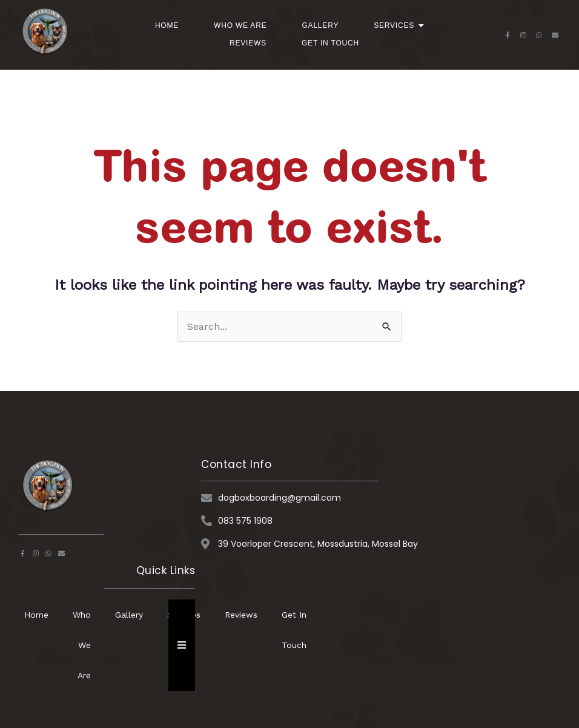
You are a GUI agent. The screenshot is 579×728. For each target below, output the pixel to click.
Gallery (320, 25)
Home (167, 25)
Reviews (248, 43)
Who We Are (240, 25)
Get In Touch (330, 43)
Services (398, 25)
